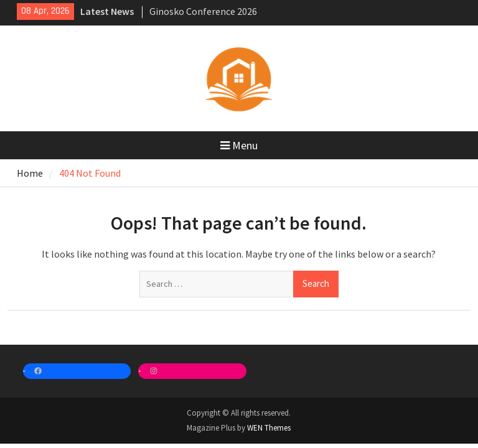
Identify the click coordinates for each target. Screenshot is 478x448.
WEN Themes (269, 428)
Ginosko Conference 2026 (203, 11)
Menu (239, 145)
